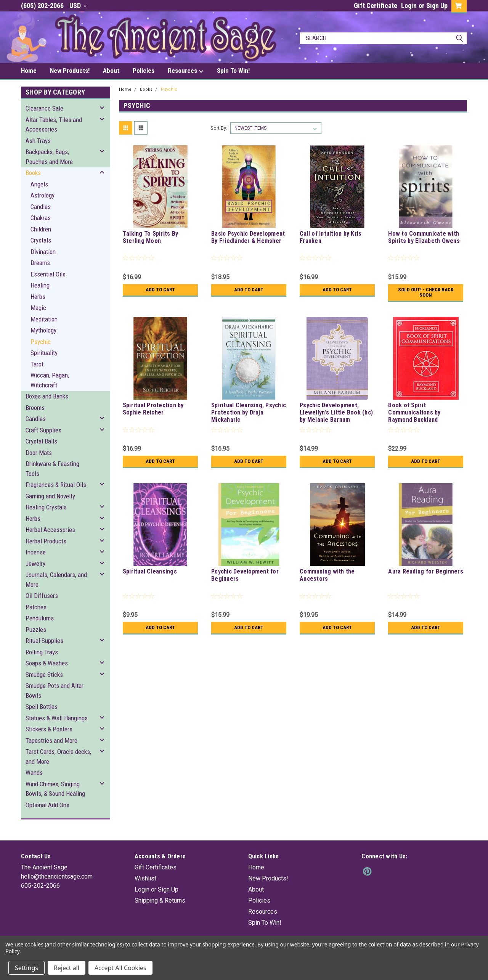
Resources (186, 71)
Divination (43, 252)
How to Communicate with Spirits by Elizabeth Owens (424, 237)
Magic (38, 308)
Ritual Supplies (44, 641)
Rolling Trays (42, 652)
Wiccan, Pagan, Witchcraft (50, 380)
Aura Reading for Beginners (426, 571)
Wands (34, 773)
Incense (36, 552)
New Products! (70, 71)
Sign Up (437, 6)
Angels (39, 184)
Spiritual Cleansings (150, 571)
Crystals (41, 240)
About (111, 71)
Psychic (41, 342)
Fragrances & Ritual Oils (56, 485)
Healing (40, 285)
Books (33, 173)
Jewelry (35, 564)
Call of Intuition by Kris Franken (331, 237)
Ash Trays (38, 141)
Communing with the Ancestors (327, 575)
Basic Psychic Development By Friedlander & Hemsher (248, 237)
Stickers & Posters (49, 729)
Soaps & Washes (47, 663)
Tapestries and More (51, 741)
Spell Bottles (42, 707)
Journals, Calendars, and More (56, 580)
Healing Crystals (46, 507)
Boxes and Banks (47, 396)
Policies (144, 71)
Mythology (43, 330)
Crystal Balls (41, 441)
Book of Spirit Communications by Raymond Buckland (414, 412)
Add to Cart (160, 290)
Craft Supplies (43, 430)
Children (41, 229)
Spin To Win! (233, 71)
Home (29, 71)
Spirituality (44, 353)
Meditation (44, 319)
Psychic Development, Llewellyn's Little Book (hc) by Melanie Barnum (336, 412)
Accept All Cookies (120, 968)
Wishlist (145, 878)
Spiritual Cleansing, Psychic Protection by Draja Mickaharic (249, 412)
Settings (26, 968)
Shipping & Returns (160, 900)
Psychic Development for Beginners (245, 575)
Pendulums (40, 618)
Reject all (67, 968)
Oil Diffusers (42, 596)
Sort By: (219, 128)
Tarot (37, 364)
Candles (41, 207)
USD (78, 6)
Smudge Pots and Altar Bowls (55, 691)
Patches (36, 607)
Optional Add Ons (47, 805)
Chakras (41, 218)
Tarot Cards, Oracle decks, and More (58, 757)
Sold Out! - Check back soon (426, 292)
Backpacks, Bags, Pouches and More (49, 157)
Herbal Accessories (50, 530)
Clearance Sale (44, 108)
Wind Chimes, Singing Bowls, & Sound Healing (55, 789)
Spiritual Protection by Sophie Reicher (153, 409)
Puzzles (36, 630)
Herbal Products (46, 541)
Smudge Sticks (44, 675)
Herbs (38, 297)
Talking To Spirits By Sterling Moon (150, 237)
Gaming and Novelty (50, 496)
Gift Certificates (156, 867)
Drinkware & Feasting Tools (52, 469)
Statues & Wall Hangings (57, 718)
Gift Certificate (376, 6)
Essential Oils (48, 274)
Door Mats (39, 453)
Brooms (35, 408)
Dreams (40, 263)
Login (409, 6)
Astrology (43, 195)
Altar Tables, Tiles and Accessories (54, 125)
